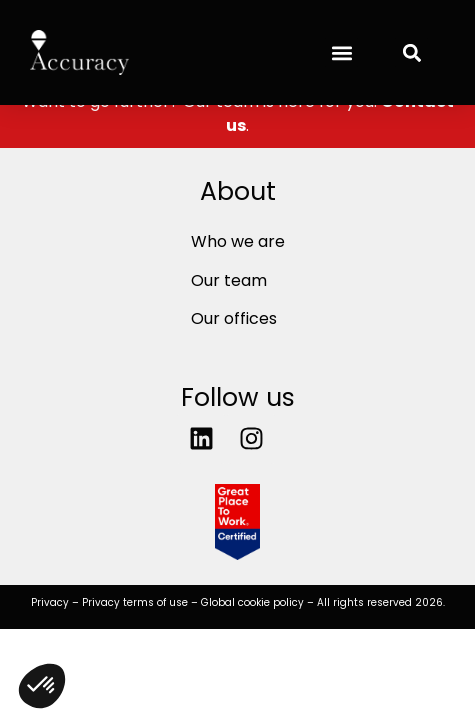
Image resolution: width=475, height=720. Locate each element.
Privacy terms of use (135, 602)
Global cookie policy (252, 602)
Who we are (238, 241)
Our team (229, 280)
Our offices (234, 318)
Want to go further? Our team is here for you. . (238, 113)
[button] (341, 52)
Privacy (50, 602)
